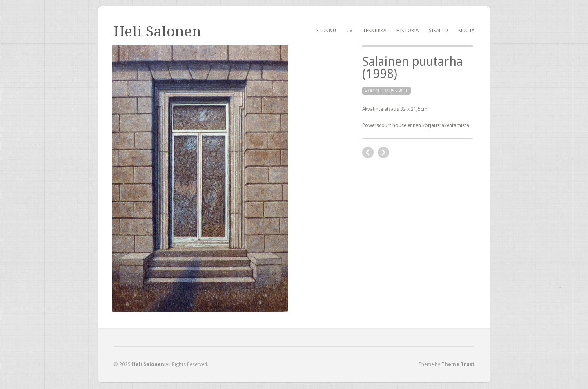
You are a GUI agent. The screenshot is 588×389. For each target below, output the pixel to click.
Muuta (466, 31)
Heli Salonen (157, 31)
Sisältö (438, 31)
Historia (408, 31)
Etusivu (326, 31)
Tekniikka (374, 31)
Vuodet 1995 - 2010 (386, 91)
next (383, 152)
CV (349, 31)
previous (368, 152)
